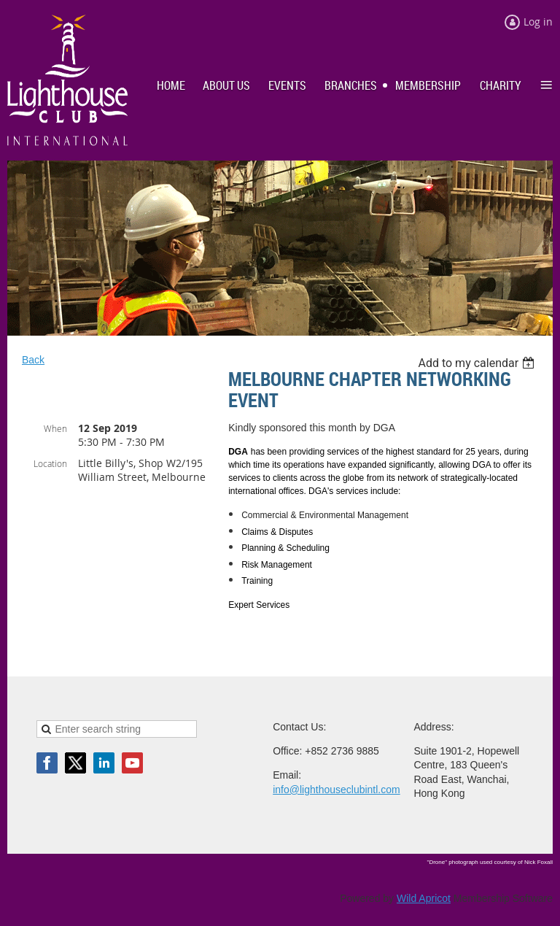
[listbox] (478, 363)
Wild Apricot (424, 898)
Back (33, 360)
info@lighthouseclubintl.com (337, 790)
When (55, 428)
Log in (538, 22)
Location (50, 463)
